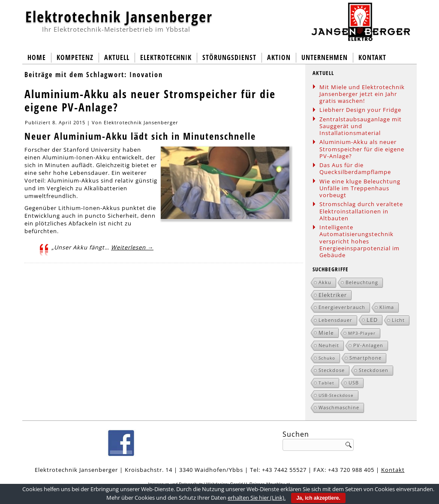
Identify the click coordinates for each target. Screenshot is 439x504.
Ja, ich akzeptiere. (318, 498)
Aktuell (117, 57)
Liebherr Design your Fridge (360, 110)
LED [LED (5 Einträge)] (372, 320)
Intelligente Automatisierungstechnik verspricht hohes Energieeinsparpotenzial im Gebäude (359, 241)
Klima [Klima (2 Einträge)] (387, 307)
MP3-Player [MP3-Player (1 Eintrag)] (362, 333)
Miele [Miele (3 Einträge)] (326, 333)
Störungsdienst (229, 57)
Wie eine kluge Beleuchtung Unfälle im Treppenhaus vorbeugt (360, 188)
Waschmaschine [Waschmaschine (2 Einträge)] (339, 407)
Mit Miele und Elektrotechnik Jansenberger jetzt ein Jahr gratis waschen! (362, 94)
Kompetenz (75, 57)
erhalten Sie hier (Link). (257, 498)
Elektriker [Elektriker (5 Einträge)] (333, 295)
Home (37, 57)
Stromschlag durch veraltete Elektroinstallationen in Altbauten (361, 211)
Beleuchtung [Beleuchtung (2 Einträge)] (362, 282)
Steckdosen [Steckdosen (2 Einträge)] (374, 370)
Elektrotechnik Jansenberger (119, 16)
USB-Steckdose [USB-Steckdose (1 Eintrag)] (336, 395)
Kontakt (372, 57)
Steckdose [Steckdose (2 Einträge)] (332, 370)
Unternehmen (325, 57)
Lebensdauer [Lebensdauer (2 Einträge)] (335, 320)
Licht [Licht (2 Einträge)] (398, 320)
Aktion (279, 57)
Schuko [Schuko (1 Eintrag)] (327, 358)
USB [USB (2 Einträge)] (354, 382)
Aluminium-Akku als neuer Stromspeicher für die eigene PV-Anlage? (150, 100)
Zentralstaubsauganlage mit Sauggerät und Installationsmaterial (361, 126)
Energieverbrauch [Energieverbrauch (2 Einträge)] (342, 307)
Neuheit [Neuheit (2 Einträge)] (329, 345)
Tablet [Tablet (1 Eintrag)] (326, 383)
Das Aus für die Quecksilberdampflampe (355, 168)
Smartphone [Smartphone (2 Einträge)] (365, 358)
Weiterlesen (132, 247)
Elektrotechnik (166, 57)
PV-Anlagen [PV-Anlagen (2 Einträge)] (368, 345)
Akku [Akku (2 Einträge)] (325, 282)
